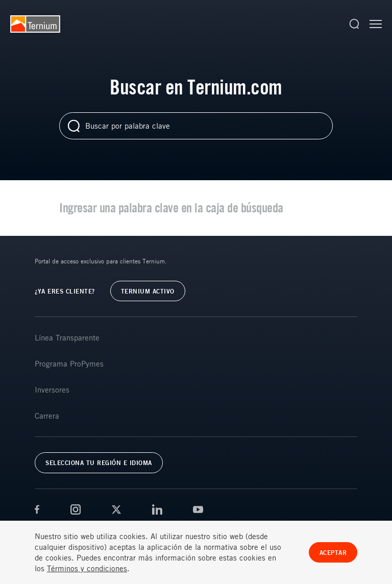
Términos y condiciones (87, 568)
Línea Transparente (67, 337)
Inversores (52, 390)
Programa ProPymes (69, 363)
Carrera (47, 416)
